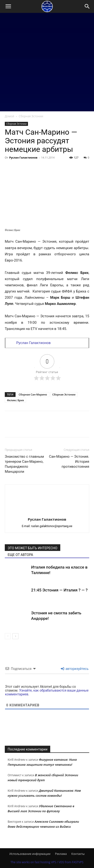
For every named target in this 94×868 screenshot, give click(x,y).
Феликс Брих (15, 400)
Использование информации (30, 854)
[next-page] (15, 636)
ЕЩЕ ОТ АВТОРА (20, 555)
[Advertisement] (47, 62)
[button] (8, 6)
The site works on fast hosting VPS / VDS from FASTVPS (47, 862)
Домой (9, 116)
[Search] (87, 6)
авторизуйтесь (75, 669)
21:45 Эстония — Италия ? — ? (59, 590)
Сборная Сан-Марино (33, 394)
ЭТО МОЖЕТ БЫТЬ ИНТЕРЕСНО (33, 548)
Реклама (61, 854)
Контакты (78, 854)
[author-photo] (47, 513)
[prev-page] (8, 636)
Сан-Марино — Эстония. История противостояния (69, 462)
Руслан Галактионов (23, 157)
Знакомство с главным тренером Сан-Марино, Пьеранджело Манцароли (24, 464)
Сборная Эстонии (31, 116)
